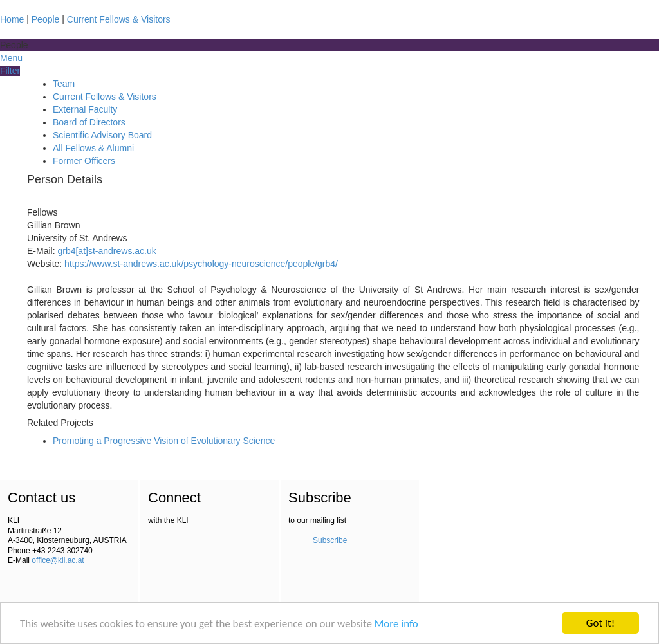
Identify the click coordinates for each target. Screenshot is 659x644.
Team (64, 84)
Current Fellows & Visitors (119, 19)
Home (12, 19)
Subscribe (330, 540)
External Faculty (85, 109)
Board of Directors (89, 122)
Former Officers (84, 161)
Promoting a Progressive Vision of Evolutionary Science (164, 441)
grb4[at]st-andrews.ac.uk (107, 251)
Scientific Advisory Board (102, 135)
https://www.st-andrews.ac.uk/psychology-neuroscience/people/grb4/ (201, 264)
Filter (10, 71)
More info (396, 624)
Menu (11, 58)
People (46, 19)
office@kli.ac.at (58, 560)
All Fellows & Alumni (93, 148)
